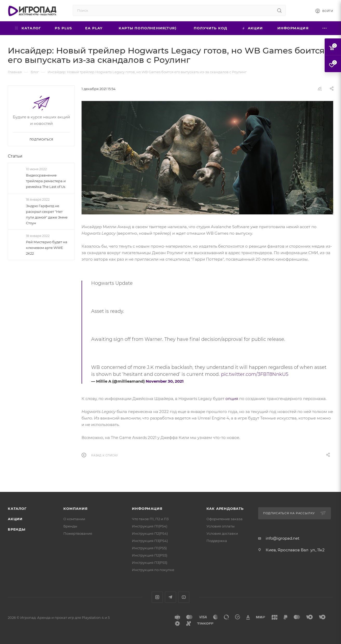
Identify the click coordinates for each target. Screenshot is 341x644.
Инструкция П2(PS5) (150, 555)
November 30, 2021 (165, 381)
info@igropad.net (283, 538)
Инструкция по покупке (153, 570)
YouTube (184, 597)
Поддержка (217, 541)
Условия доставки (222, 533)
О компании (74, 519)
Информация (147, 509)
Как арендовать (225, 509)
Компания (75, 509)
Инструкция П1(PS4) (150, 526)
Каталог (17, 509)
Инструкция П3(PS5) (150, 562)
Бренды (17, 529)
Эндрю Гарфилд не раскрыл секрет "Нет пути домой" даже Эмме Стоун (47, 214)
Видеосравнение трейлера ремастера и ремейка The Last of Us (46, 181)
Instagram (157, 597)
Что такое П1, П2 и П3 (150, 519)
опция (232, 399)
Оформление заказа (225, 519)
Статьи (15, 156)
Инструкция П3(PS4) (150, 541)
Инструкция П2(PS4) (150, 533)
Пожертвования (78, 533)
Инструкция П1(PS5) (149, 548)
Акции (15, 519)
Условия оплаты (220, 526)
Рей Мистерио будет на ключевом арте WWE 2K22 (47, 248)
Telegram (170, 597)
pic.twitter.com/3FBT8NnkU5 (255, 374)
